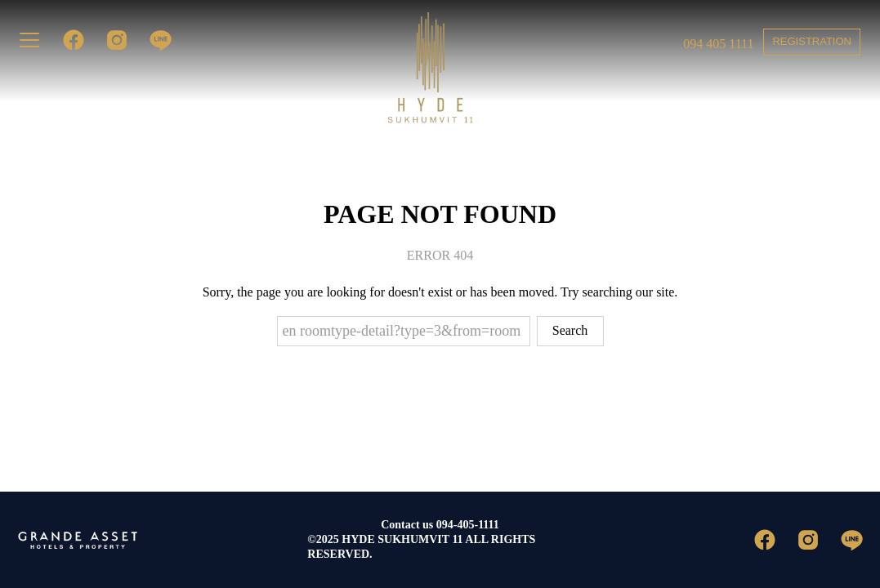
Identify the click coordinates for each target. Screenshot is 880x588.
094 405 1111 (718, 44)
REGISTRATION (812, 41)
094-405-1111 (468, 525)
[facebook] (67, 40)
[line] (154, 40)
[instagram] (111, 40)
